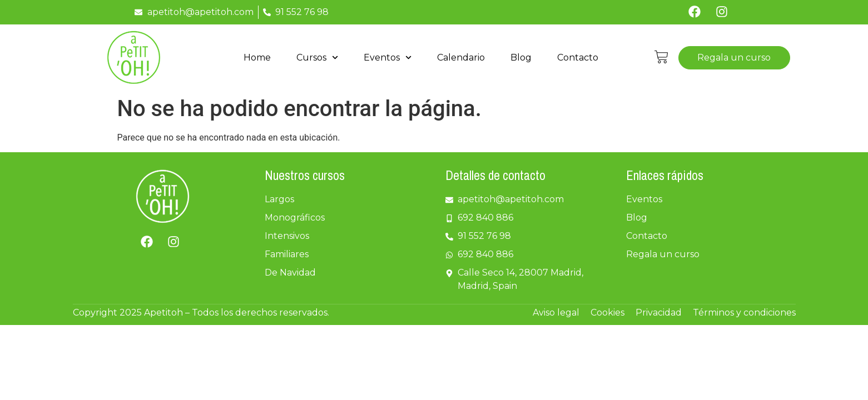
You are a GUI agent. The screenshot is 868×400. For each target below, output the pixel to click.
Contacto (578, 57)
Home (257, 57)
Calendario (461, 57)
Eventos (388, 57)
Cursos (317, 57)
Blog (521, 57)
